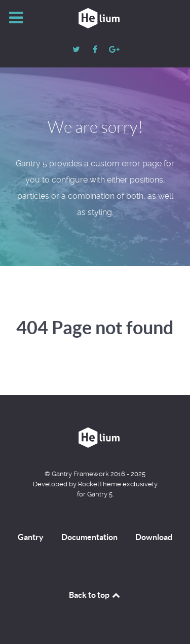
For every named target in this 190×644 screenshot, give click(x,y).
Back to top (95, 595)
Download (154, 537)
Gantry (31, 537)
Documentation (89, 537)
